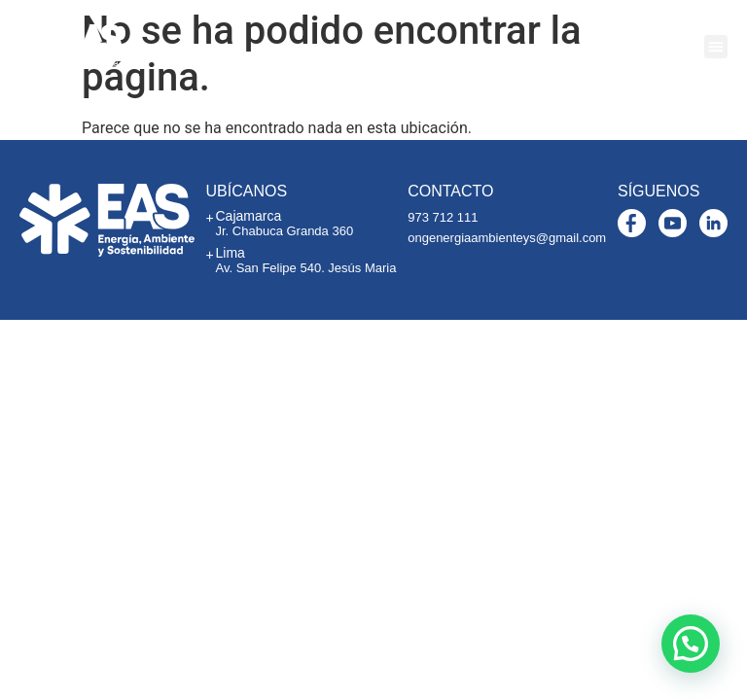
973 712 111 (443, 217)
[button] (716, 47)
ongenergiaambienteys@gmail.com (507, 238)
